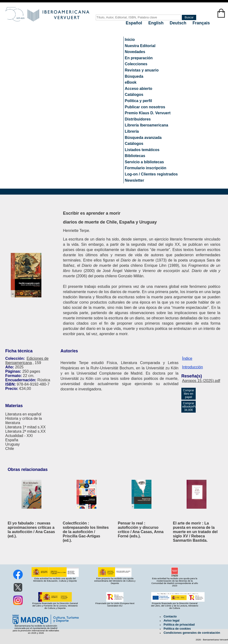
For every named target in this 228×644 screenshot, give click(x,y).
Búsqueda (134, 76)
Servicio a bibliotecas (145, 162)
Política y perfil (139, 101)
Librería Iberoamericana (147, 125)
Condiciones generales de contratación (192, 633)
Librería (132, 131)
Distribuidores (138, 119)
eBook (131, 82)
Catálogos (134, 95)
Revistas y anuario (142, 70)
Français (201, 23)
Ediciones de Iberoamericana (27, 361)
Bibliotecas (135, 156)
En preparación (139, 58)
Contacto (170, 617)
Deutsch (178, 23)
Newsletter (135, 180)
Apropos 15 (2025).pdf (201, 381)
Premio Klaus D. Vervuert (148, 113)
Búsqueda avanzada (143, 138)
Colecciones (136, 64)
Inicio (130, 40)
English (156, 23)
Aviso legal (172, 621)
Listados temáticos (142, 150)
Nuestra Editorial (140, 46)
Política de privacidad (179, 625)
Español (135, 23)
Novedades (135, 52)
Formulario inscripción (146, 168)
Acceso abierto (139, 89)
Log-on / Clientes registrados (151, 174)
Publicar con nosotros (145, 107)
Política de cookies (177, 629)
